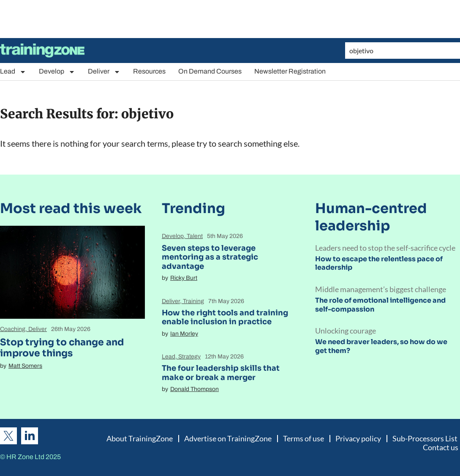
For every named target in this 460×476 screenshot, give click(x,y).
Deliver (104, 72)
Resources (149, 71)
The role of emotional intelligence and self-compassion (380, 305)
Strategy (189, 357)
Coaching (13, 329)
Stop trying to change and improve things (62, 348)
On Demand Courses (210, 71)
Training (193, 301)
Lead (13, 72)
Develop (57, 72)
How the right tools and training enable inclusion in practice (225, 317)
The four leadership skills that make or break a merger (221, 373)
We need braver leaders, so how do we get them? (381, 346)
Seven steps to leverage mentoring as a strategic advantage (210, 257)
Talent (195, 236)
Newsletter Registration (290, 71)
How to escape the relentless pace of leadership (379, 263)
